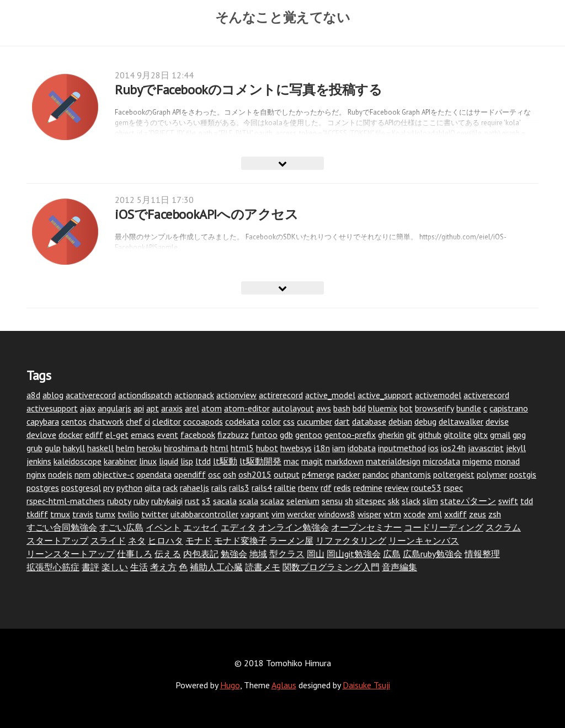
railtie (285, 488)
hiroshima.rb (186, 448)
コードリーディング (444, 527)
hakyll (74, 448)
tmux (60, 514)
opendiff (190, 474)
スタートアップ (57, 540)
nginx (36, 474)
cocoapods (203, 421)
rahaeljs (194, 488)
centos (74, 421)
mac (291, 461)
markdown (344, 461)
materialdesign (393, 461)
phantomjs (411, 474)
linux (148, 461)
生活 (139, 567)
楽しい (115, 567)
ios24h (453, 448)
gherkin (391, 435)
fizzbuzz (233, 435)
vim (278, 514)
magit (312, 461)
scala (249, 501)
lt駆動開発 (260, 461)
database (369, 421)
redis (342, 488)
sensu (332, 501)
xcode (414, 514)
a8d (33, 395)
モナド (199, 540)
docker (71, 435)
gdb (286, 435)
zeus (478, 514)
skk (394, 501)
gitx (481, 435)
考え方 (163, 567)
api (139, 408)
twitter (155, 514)
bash (342, 408)
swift (508, 501)
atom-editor (247, 408)
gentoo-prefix (350, 435)
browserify (435, 408)
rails (219, 488)
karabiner (120, 461)
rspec (453, 488)
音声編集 (399, 567)
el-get (117, 435)
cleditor (167, 421)
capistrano (509, 408)
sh (349, 501)
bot (406, 408)
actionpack (194, 395)
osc (214, 474)
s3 (206, 501)
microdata (441, 461)
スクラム (503, 527)
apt (153, 408)
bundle (469, 408)
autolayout (293, 408)
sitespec (371, 501)
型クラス (287, 554)
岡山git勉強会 (354, 554)
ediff (94, 435)
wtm (392, 514)
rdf (326, 488)
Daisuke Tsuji (366, 685)
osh (230, 474)
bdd (359, 408)
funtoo (264, 435)
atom (212, 408)
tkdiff (37, 514)
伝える (168, 554)
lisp (187, 461)
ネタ (137, 540)
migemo (477, 461)
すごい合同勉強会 (62, 527)
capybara (43, 421)
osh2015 (255, 474)
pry (109, 488)
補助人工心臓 (216, 567)
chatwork (106, 421)
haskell (100, 448)
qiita (153, 488)
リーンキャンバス (424, 540)
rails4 (262, 488)
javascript (486, 448)
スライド (108, 540)
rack (170, 488)
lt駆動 (225, 461)
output (287, 474)
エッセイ (201, 527)
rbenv (308, 488)
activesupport (52, 408)
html (219, 448)
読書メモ (263, 567)
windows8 (337, 514)
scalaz (272, 501)
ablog (53, 395)
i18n (322, 448)
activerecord (486, 395)
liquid (169, 461)
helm (125, 448)
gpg (519, 435)
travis (83, 514)
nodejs (60, 474)
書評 (90, 567)
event (167, 435)
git (411, 435)
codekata (242, 421)
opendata (154, 474)
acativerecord (91, 395)
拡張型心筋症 (53, 567)
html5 (242, 448)
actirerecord (281, 395)
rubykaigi (167, 501)
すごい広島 (121, 527)
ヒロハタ (166, 540)
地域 (258, 554)
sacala (225, 501)
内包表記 (201, 554)
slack (411, 501)
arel (192, 408)
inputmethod (402, 448)
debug (425, 421)
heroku (149, 448)
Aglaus (284, 685)
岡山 (316, 554)
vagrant (255, 514)
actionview (236, 395)
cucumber (315, 421)
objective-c (113, 474)
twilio (128, 514)
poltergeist (454, 474)
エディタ (238, 527)
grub (34, 448)
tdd (527, 501)
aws (324, 408)
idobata (362, 448)
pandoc (376, 474)
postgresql (81, 488)
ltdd (203, 461)
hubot (267, 448)
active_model (330, 395)
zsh (495, 514)
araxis (172, 408)
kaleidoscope (78, 461)
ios (433, 448)
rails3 (239, 488)
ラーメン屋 (291, 540)
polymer (492, 474)
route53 (426, 488)
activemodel (438, 395)
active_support (385, 395)
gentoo (309, 435)
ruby (141, 501)
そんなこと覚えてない (283, 17)
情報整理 (482, 554)
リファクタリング (351, 540)
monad (507, 461)
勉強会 (234, 554)
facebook (198, 435)
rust (192, 501)
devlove (41, 435)
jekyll (516, 448)
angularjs (114, 408)
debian (400, 421)
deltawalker (461, 421)
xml (435, 514)
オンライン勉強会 (294, 527)
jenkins (39, 461)
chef (134, 421)
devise (497, 421)
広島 (392, 554)
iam (339, 448)
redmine (368, 488)
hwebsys (296, 448)
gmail (500, 435)
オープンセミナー (366, 527)
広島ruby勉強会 (433, 554)
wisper (369, 514)
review (397, 488)
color (271, 421)
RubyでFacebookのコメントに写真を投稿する (249, 90)
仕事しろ (135, 554)
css (289, 421)
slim (430, 501)
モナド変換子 (241, 540)
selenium (303, 501)
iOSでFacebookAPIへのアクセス (207, 214)
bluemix (383, 408)
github (430, 435)
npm (82, 474)
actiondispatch (145, 395)
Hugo (230, 685)
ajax (88, 408)
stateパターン (468, 501)
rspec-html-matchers (66, 501)
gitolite (457, 435)
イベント (163, 527)
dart (342, 421)
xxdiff (455, 514)
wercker (301, 514)
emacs (143, 435)
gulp (53, 448)
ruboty (119, 501)
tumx (105, 514)
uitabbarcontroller (204, 514)
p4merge (318, 474)
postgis (523, 474)
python (129, 488)
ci (147, 421)
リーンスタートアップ (71, 554)
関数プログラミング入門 (331, 567)
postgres (43, 488)
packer (348, 474)
